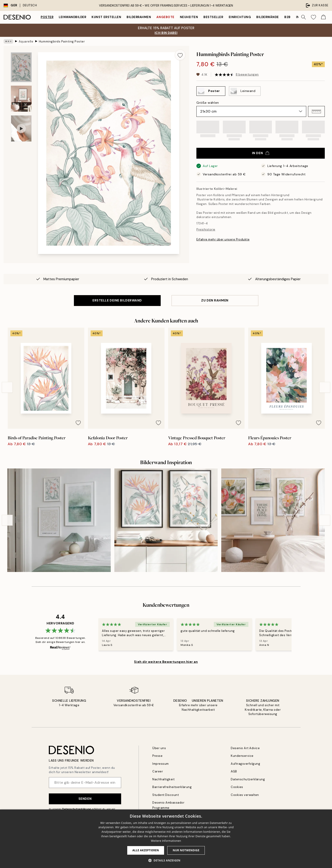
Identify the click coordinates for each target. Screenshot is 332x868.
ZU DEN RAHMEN (215, 300)
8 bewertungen (247, 74)
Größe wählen (208, 103)
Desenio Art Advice (245, 748)
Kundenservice (242, 756)
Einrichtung (240, 17)
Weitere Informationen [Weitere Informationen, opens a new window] (166, 841)
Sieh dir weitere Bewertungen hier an (166, 662)
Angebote (165, 17)
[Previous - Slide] (7, 387)
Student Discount (166, 795)
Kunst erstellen (106, 17)
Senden (85, 799)
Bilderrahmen (139, 17)
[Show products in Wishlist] (313, 17)
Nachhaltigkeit (163, 779)
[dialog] (166, 839)
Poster (47, 17)
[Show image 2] (21, 99)
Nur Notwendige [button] (186, 850)
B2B (287, 17)
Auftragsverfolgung (245, 764)
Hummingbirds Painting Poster (62, 41)
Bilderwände (268, 17)
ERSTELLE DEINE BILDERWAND (117, 300)
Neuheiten (189, 17)
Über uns (159, 748)
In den (261, 153)
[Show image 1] (21, 67)
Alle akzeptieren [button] (146, 850)
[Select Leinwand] (245, 91)
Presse (157, 756)
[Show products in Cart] (323, 17)
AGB (234, 771)
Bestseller (213, 17)
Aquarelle (26, 41)
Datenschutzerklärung (76, 809)
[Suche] (304, 17)
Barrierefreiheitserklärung (172, 787)
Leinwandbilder (72, 17)
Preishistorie (206, 229)
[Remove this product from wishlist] (180, 55)
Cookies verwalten (245, 795)
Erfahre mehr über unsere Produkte (223, 239)
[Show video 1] (21, 128)
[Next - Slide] (325, 387)
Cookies (237, 787)
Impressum (161, 764)
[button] (316, 111)
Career (158, 771)
